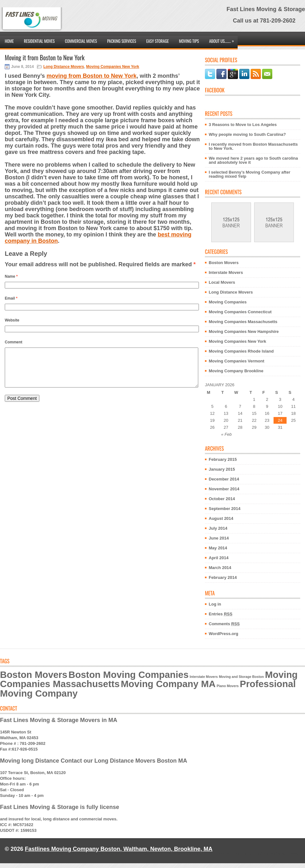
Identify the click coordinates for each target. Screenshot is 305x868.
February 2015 (223, 459)
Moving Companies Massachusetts (243, 322)
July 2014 (218, 528)
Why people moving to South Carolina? (247, 134)
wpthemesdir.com (285, 853)
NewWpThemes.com (144, 853)
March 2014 (220, 568)
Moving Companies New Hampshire (244, 331)
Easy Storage (157, 41)
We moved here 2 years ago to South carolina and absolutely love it (253, 160)
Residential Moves (39, 41)
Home (9, 41)
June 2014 (219, 538)
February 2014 (223, 577)
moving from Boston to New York (91, 76)
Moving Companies (228, 302)
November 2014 (224, 489)
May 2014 (218, 548)
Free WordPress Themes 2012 (238, 853)
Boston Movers (224, 263)
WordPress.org (224, 634)
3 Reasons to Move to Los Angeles (243, 125)
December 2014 (224, 479)
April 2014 (219, 558)
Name (11, 276)
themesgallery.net (196, 853)
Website (12, 320)
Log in (215, 604)
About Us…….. (223, 40)
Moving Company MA (168, 684)
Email (11, 298)
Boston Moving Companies (128, 675)
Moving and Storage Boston (241, 677)
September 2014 (225, 509)
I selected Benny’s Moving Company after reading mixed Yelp (250, 174)
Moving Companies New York (113, 67)
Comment (14, 342)
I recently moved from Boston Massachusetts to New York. (253, 146)
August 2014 (221, 518)
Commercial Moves (81, 41)
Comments (224, 624)
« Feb (226, 434)
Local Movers (222, 282)
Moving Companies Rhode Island (241, 351)
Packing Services (122, 41)
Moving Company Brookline (236, 371)
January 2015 (222, 469)
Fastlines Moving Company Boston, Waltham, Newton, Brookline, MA (119, 849)
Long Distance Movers (64, 67)
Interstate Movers (226, 272)
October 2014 (222, 499)
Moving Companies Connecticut (240, 312)
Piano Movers (228, 686)
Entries (220, 614)
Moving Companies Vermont (237, 361)
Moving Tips (189, 41)
